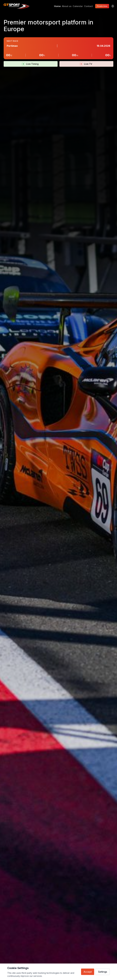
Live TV (86, 64)
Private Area (102, 6)
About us (67, 6)
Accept (88, 972)
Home (57, 6)
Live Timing (31, 64)
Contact (88, 6)
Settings (103, 972)
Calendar (78, 6)
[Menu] (113, 6)
